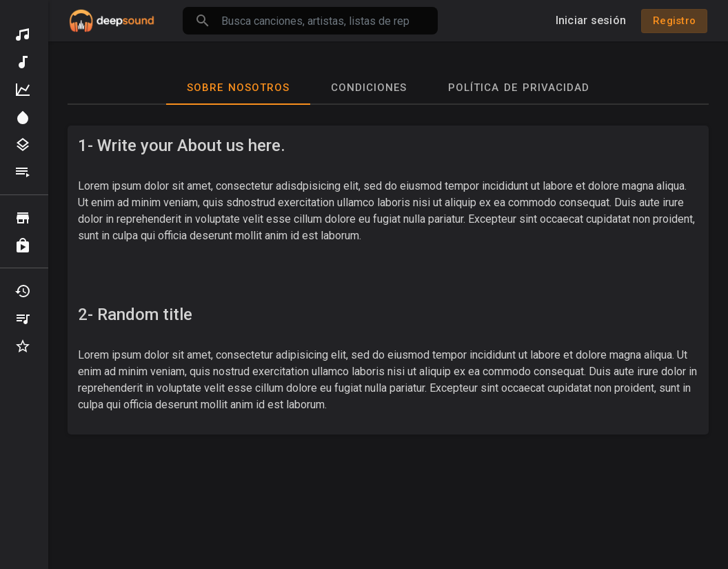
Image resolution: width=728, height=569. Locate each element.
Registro (674, 21)
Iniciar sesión (591, 20)
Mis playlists (23, 319)
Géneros (23, 145)
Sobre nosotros (238, 88)
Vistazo (23, 218)
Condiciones (369, 88)
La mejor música (23, 90)
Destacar (23, 117)
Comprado (23, 246)
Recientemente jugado (23, 291)
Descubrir (23, 34)
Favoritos (23, 346)
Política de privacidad (519, 88)
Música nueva (23, 62)
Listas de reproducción (23, 172)
